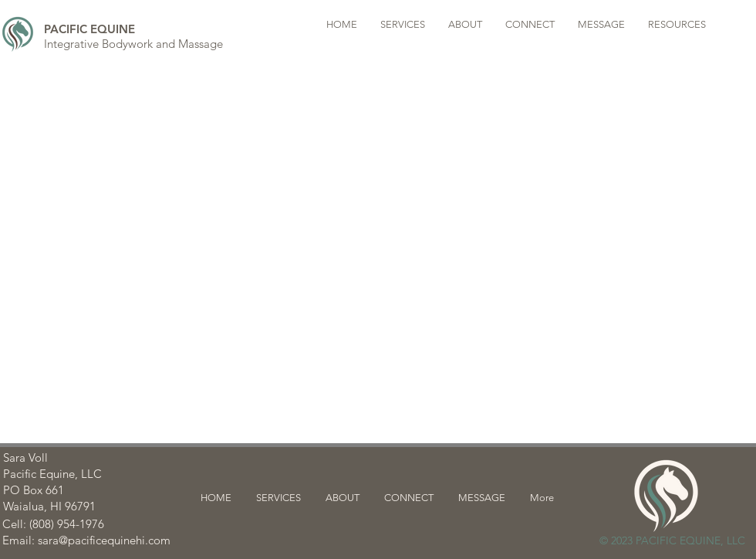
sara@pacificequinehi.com (104, 540)
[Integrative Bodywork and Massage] (133, 44)
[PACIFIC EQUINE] (89, 29)
